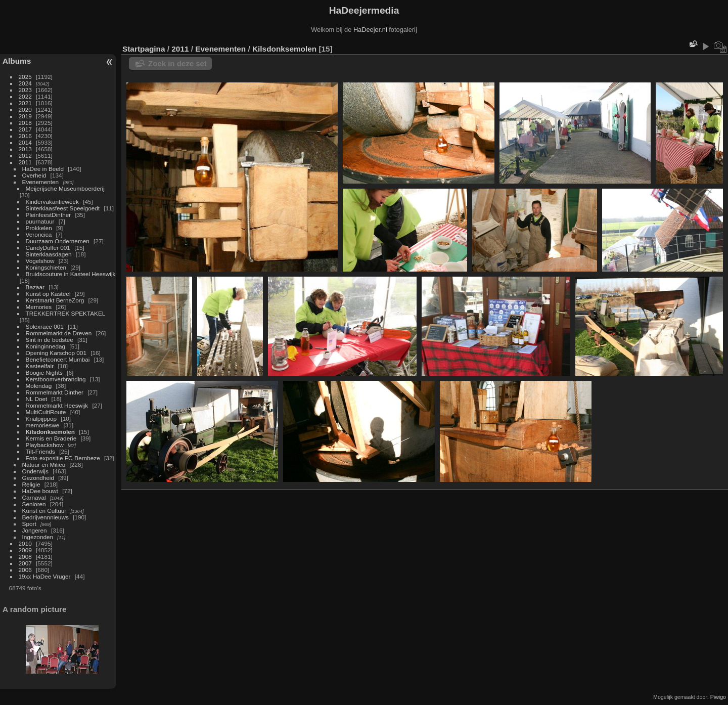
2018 (25, 123)
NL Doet (37, 399)
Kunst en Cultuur (44, 511)
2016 (25, 136)
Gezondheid (38, 478)
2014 (25, 142)
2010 (25, 543)
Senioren (34, 504)
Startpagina (144, 49)
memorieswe (43, 425)
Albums (17, 61)
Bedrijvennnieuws (45, 517)
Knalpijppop (41, 418)
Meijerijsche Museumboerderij (65, 188)
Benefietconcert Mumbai (58, 359)
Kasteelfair (40, 366)
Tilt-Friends (40, 451)
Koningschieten (46, 267)
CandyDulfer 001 (48, 248)
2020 (25, 109)
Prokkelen (39, 228)
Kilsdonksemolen (50, 432)
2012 (25, 156)
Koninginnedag (46, 346)
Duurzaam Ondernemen (58, 241)
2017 (25, 129)
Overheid (34, 175)
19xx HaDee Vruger (45, 576)
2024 (25, 83)
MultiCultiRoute (46, 412)
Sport (29, 524)
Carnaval (34, 497)
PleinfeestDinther (49, 215)
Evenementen (41, 182)
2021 (25, 103)
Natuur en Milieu (44, 465)
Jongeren (35, 530)
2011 (25, 162)
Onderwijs (35, 471)
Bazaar (35, 287)
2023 (25, 90)
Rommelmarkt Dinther (55, 392)
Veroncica (39, 234)
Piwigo (718, 697)
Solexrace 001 (45, 326)
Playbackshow (45, 445)
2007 (25, 563)
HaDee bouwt (40, 491)
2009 (25, 550)
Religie (31, 484)
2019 (25, 116)
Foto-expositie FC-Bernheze (63, 458)
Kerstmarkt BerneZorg (55, 300)
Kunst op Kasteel (48, 294)
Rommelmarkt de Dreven (59, 333)
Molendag (39, 386)
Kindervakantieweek (52, 202)
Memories (39, 307)
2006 (25, 570)
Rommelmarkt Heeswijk (57, 405)
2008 (25, 557)
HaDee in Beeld (43, 169)
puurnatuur (40, 221)
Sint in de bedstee (50, 340)
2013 (25, 149)
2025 (25, 77)
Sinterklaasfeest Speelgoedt (63, 208)
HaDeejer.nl (370, 30)
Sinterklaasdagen (49, 254)
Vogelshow (40, 261)
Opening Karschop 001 (56, 353)
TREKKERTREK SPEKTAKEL (65, 313)
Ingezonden (38, 537)
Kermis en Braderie (51, 438)
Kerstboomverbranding (56, 379)
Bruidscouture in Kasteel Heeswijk (71, 274)
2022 (25, 96)
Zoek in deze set (177, 63)
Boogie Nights (44, 372)
